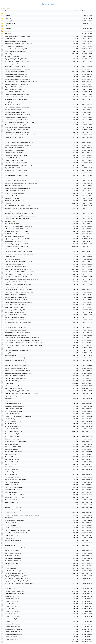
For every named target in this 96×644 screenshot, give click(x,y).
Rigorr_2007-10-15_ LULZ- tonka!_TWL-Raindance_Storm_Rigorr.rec (25, 345)
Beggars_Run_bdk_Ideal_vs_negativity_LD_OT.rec (19, 292)
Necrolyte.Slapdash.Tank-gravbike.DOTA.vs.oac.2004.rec (21, 216)
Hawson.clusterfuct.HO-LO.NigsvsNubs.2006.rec (18, 145)
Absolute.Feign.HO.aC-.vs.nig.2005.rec (16, 297)
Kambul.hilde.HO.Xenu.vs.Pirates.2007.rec (17, 246)
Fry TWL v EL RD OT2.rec (12, 429)
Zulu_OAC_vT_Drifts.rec (12, 224)
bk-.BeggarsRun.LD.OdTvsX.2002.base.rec (17, 99)
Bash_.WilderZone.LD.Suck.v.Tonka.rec (16, 330)
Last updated (87, 11)
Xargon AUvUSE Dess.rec (12, 601)
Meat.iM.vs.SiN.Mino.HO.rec (13, 454)
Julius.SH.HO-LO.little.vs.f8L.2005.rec (16, 305)
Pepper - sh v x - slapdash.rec (13, 505)
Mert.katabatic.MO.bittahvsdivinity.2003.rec (17, 125)
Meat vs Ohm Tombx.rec (11, 444)
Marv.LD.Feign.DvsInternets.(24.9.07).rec (16, 363)
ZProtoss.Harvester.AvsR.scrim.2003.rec (16, 173)
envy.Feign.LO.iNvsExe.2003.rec (14, 46)
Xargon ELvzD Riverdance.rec (13, 634)
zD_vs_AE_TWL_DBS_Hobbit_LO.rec (16, 586)
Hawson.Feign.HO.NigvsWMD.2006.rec (16, 74)
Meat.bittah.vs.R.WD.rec (11, 449)
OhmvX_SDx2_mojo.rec (11, 485)
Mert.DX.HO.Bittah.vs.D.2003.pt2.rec (15, 320)
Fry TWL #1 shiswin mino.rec (13, 426)
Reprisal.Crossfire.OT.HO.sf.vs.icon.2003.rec (17, 188)
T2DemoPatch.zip (10, 512)
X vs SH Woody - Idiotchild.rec (13, 528)
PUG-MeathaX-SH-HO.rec (12, 500)
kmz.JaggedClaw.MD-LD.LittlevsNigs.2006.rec (18, 130)
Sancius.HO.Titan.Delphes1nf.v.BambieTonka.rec (18, 373)
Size (77, 11)
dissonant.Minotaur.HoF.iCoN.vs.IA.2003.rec (17, 333)
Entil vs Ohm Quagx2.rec (12, 196)
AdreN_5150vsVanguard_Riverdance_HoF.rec (17, 36)
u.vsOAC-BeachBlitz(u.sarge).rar (14, 573)
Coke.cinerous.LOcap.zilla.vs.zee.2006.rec (16, 249)
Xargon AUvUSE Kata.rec (12, 604)
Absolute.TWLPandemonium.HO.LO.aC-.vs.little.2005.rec (21, 183)
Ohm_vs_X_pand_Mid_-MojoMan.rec (15, 480)
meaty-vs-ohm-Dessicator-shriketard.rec (16, 548)
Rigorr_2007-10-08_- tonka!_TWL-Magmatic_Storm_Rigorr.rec (22, 340)
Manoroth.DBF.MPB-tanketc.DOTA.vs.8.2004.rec (19, 206)
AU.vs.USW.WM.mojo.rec (12, 414)
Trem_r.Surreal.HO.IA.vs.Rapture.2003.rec (17, 282)
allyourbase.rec (9, 383)
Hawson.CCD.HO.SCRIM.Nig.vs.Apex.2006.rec (18, 302)
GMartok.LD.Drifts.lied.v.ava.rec (14, 153)
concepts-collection (10, 23)
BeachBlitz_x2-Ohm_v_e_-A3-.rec (14, 594)
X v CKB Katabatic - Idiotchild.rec (14, 520)
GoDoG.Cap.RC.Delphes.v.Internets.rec (16, 378)
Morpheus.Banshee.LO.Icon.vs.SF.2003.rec (17, 231)
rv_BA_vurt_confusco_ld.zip (13, 386)
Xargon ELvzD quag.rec (11, 637)
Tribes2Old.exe (9, 518)
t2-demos (8, 9)
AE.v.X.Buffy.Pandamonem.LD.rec (14, 406)
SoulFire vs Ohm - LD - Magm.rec (14, 510)
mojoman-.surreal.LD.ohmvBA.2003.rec (16, 41)
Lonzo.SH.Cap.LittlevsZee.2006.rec (15, 112)
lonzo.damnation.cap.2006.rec (13, 241)
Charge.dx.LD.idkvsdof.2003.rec (14, 264)
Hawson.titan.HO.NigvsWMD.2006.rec (16, 77)
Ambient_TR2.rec (10, 257)
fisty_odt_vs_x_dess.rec (11, 538)
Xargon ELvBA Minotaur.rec (13, 614)
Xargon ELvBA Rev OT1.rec (13, 611)
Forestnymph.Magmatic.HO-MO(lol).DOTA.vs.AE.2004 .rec (22, 208)
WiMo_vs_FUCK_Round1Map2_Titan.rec (16, 229)
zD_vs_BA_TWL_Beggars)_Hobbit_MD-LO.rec (18, 578)
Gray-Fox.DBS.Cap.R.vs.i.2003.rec (14, 158)
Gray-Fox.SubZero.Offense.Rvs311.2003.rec (17, 107)
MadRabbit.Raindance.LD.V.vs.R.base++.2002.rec (19, 165)
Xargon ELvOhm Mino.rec (12, 627)
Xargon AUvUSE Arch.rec (12, 599)
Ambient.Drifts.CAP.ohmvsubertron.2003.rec (17, 94)
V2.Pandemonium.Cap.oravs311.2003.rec (16, 120)
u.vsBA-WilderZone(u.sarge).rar (14, 571)
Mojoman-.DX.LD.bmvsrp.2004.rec (15, 87)
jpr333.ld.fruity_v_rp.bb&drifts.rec (14, 150)
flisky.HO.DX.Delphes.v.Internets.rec (15, 376)
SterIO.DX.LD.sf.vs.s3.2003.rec (13, 186)
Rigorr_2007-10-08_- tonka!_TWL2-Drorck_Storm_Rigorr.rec (22, 338)
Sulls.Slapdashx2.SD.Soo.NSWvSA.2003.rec (17, 115)
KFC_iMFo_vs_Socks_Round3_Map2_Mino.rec (18, 289)
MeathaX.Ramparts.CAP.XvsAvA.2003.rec (17, 84)
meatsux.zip (8, 543)
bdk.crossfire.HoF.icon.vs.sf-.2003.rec (15, 335)
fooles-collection (9, 26)
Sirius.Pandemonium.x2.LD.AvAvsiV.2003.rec (17, 69)
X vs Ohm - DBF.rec (10, 525)
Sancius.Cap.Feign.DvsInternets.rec (14, 360)
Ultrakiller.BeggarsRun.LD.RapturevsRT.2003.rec (18, 262)
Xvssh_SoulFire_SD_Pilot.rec (13, 535)
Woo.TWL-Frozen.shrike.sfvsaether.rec (15, 72)
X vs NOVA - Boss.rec (11, 523)
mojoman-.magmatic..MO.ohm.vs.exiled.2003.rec (18, 239)
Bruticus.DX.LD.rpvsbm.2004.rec (14, 137)
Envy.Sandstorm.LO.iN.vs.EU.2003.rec (16, 178)
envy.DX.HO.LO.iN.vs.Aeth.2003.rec (15, 327)
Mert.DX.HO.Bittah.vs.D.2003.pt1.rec (15, 317)
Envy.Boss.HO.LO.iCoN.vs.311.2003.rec (16, 300)
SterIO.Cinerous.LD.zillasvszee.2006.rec (16, 89)
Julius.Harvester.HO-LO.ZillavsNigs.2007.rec (17, 127)
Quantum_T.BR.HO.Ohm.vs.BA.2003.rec (16, 315)
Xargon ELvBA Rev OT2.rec (13, 616)
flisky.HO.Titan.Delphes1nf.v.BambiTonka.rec (17, 371)
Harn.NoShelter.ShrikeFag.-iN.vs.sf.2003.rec (17, 181)
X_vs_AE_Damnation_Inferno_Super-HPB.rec (18, 530)
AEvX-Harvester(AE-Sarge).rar (13, 411)
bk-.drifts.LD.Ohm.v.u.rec (12, 56)
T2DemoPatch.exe (10, 39)
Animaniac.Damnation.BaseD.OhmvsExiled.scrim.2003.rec (21, 135)
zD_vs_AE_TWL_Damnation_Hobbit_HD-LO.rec (19, 583)
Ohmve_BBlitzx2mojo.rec (12, 492)
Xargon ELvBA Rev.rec (11, 621)
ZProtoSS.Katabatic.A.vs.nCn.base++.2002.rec (18, 234)
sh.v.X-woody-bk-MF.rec (12, 556)
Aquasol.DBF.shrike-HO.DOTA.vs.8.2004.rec (17, 219)
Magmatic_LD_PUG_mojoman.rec (14, 396)
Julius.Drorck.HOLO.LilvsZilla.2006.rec (16, 51)
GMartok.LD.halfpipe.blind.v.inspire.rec (16, 155)
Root (3, 9)
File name (7, 11)
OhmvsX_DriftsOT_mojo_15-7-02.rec (15, 495)
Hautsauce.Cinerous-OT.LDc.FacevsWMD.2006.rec (19, 142)
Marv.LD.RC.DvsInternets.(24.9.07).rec (16, 368)
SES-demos (8, 31)
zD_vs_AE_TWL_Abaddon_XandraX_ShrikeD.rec (19, 581)
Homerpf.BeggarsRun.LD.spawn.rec (15, 102)
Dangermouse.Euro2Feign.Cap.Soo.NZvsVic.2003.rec (20, 122)
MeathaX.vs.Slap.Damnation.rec (14, 472)
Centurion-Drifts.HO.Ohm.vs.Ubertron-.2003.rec (18, 322)
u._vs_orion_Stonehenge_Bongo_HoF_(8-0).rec (18, 350)
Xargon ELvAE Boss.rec (11, 606)
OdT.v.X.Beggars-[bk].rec (12, 477)
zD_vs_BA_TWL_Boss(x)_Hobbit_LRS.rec (17, 61)
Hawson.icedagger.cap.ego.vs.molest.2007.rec (17, 244)
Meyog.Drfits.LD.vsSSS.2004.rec (14, 168)
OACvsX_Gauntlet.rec (11, 474)
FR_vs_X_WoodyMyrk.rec (12, 259)
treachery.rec (8, 398)
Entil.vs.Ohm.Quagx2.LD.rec (13, 421)
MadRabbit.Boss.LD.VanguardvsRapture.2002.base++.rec (21, 82)
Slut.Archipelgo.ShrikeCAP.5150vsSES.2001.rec (18, 44)
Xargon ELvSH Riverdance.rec (13, 629)
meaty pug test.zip (10, 545)
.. (5, 13)
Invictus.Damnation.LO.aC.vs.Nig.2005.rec (17, 163)
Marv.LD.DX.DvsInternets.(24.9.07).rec (16, 358)
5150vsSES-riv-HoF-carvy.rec (13, 404)
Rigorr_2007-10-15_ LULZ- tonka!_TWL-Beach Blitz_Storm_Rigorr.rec (25, 343)
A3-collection (8, 28)
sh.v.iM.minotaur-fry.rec (11, 563)
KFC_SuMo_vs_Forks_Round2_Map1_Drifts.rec (18, 251)
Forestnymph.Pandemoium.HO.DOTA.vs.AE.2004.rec (20, 211)
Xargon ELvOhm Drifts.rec (12, 624)
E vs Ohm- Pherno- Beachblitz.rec (14, 591)
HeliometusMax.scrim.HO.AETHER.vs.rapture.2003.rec (20, 272)
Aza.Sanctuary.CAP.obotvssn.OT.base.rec (16, 97)
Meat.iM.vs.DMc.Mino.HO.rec (13, 452)
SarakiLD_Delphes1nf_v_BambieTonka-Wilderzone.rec (20, 391)
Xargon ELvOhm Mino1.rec (12, 632)
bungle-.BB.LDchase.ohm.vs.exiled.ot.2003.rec (18, 269)
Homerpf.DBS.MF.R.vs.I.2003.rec (14, 160)
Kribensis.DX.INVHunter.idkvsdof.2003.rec (17, 132)
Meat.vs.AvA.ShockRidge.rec (13, 462)
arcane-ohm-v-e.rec (10, 589)
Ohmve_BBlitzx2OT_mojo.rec (13, 490)
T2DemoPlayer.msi (10, 54)
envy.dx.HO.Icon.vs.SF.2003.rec (14, 325)
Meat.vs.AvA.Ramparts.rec (12, 459)
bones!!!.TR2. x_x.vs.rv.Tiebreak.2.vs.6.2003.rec (18, 284)
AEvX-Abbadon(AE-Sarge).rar (13, 409)
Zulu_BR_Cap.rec (10, 348)
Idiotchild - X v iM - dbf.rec (12, 436)
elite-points (8, 18)
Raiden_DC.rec (9, 353)
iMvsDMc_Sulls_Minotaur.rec (13, 540)
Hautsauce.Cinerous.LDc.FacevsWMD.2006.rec (18, 140)
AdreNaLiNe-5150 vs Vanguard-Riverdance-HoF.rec (19, 416)
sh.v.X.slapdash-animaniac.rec (13, 558)
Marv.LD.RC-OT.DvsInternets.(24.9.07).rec (17, 366)
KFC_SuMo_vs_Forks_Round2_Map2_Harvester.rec (19, 254)
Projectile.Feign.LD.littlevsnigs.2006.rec (16, 64)
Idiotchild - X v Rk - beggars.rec (14, 431)
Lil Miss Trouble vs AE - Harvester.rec (15, 442)
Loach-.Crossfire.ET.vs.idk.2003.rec (15, 191)
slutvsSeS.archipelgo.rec (11, 568)
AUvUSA (7, 16)
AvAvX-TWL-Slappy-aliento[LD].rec (15, 419)
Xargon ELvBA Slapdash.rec (13, 619)
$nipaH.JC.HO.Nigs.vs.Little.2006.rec (15, 295)
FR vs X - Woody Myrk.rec (12, 424)
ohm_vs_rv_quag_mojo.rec (12, 550)
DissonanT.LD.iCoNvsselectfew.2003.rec (16, 117)
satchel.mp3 (8, 642)
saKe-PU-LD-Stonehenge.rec (13, 553)
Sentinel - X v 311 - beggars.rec (13, 507)
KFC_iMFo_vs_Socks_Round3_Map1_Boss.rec (18, 287)
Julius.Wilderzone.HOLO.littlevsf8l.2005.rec (17, 277)
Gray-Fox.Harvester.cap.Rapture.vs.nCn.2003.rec (18, 274)
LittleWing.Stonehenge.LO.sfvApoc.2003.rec (17, 79)
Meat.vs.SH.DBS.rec (10, 464)
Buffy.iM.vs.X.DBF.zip (11, 203)
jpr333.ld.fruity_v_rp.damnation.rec (14, 148)
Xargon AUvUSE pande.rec (12, 609)
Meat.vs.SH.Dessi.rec (11, 467)
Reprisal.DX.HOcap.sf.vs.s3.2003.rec (15, 193)
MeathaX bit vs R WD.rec (12, 198)
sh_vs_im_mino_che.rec (11, 566)
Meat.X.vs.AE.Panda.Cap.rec (13, 447)
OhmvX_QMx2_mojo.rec (12, 482)
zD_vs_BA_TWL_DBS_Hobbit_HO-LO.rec (17, 576)
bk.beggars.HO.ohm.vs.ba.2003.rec (14, 236)
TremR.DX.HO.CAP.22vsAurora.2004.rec (16, 92)
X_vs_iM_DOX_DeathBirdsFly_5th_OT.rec (17, 533)
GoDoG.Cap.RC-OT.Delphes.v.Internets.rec (17, 381)
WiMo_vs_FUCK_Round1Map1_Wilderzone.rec (18, 226)
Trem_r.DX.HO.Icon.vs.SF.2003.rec (15, 312)
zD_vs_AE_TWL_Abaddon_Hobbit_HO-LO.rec (18, 59)
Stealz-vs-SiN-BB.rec (11, 355)
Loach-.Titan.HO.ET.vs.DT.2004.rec (15, 307)
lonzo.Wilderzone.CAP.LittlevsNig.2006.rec (17, 49)
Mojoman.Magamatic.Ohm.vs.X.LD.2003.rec (17, 170)
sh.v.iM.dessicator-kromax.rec (13, 561)
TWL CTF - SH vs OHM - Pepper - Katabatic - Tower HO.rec (22, 515)
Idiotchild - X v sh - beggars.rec (13, 439)
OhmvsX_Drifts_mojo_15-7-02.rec (14, 497)
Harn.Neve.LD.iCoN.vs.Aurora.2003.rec (16, 267)
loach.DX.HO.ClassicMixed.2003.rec (15, 66)
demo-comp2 (8, 21)
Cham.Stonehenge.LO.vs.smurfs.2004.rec (16, 175)
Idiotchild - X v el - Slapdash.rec (14, 434)
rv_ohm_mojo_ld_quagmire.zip (13, 388)
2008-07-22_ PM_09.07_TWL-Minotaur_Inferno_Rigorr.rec (21, 393)
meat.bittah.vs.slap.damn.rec (12, 104)
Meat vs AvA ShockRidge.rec (13, 110)
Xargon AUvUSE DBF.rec (12, 596)
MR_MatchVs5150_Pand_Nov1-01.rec (15, 201)
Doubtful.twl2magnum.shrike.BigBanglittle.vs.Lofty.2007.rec (22, 279)
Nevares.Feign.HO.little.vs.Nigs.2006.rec (16, 310)
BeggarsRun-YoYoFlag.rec (12, 401)
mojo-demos (8, 34)
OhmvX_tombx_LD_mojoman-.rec (14, 487)
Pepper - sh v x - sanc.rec (12, 502)
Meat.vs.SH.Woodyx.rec (11, 469)
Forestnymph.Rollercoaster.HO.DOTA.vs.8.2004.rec (19, 213)
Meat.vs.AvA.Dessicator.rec (12, 457)
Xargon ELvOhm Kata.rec (12, 639)
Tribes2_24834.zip (10, 221)
